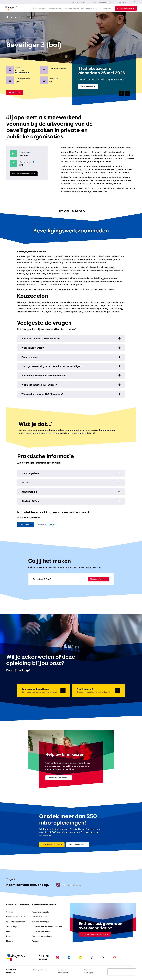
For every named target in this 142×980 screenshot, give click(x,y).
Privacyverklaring (40, 970)
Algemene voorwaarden (63, 971)
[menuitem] (80, 2)
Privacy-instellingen (88, 971)
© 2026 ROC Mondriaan (11, 971)
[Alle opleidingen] (21, 17)
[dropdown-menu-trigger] (126, 8)
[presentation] (122, 972)
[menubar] (101, 2)
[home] (11, 8)
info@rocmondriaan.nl (69, 885)
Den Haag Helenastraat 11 (22, 71)
